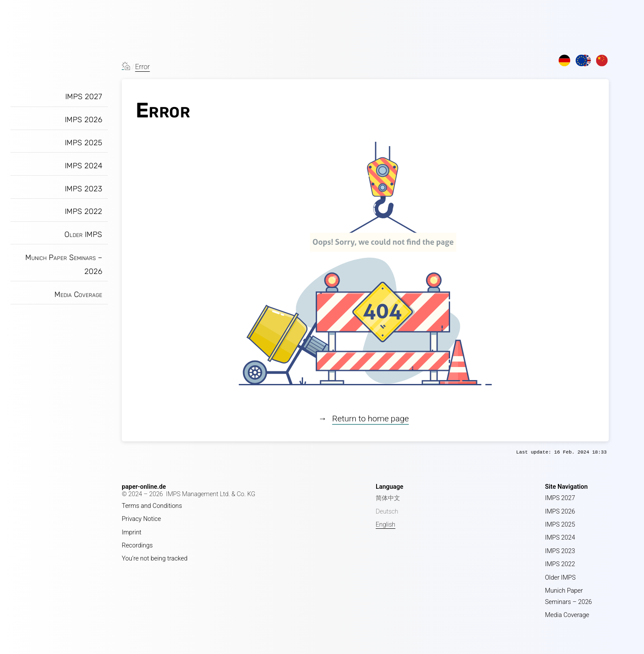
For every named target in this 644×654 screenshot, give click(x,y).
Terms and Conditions (152, 506)
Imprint (132, 532)
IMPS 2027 (84, 97)
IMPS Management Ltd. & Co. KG (211, 494)
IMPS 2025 (83, 143)
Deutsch (387, 512)
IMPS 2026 (83, 120)
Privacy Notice (141, 519)
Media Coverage (78, 294)
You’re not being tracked (155, 559)
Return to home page (370, 419)
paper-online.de (144, 487)
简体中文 (388, 498)
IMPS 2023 (83, 189)
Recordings (137, 546)
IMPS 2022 (83, 211)
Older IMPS (83, 234)
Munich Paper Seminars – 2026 (64, 264)
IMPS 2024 (83, 166)
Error (143, 67)
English (385, 525)
